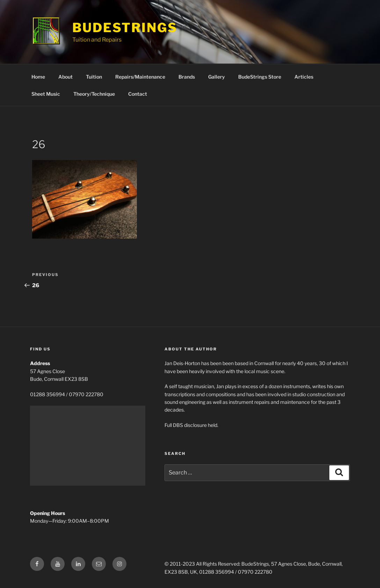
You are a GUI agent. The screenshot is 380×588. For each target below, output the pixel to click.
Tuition (94, 77)
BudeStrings (125, 28)
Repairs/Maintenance (140, 77)
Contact (138, 94)
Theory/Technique (94, 94)
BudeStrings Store (260, 77)
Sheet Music (46, 94)
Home (38, 77)
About (65, 77)
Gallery (217, 77)
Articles (304, 77)
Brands (187, 77)
